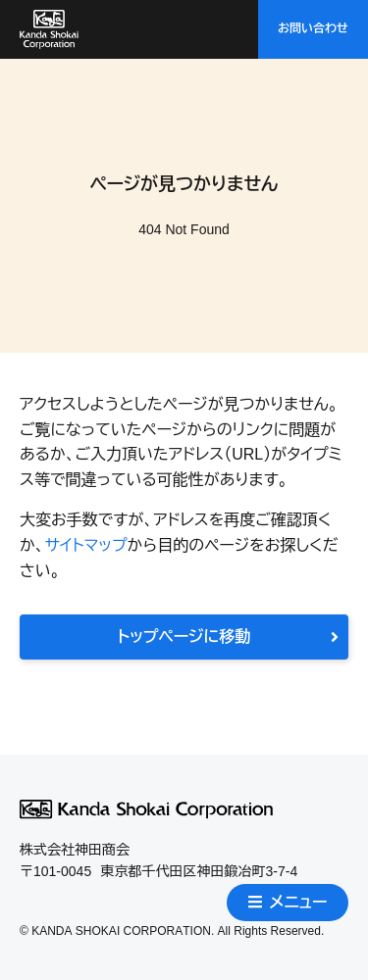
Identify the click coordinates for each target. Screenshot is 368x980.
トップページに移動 (228, 637)
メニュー (288, 902)
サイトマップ (85, 545)
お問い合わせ (313, 28)
